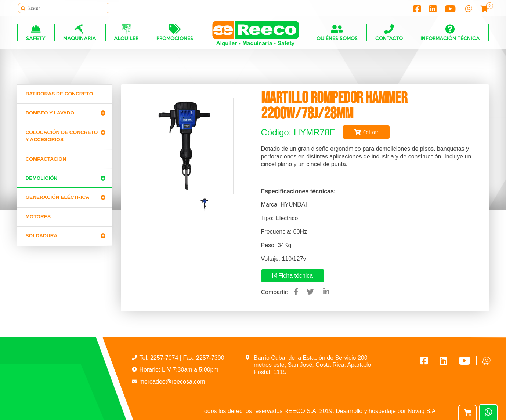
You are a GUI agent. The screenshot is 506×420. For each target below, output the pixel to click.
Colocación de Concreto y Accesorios (62, 136)
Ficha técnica (293, 276)
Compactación (46, 159)
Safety (36, 34)
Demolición (42, 178)
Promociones (174, 34)
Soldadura (42, 236)
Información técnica (450, 34)
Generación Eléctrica (58, 197)
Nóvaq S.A (422, 411)
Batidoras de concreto (59, 94)
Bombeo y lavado (50, 113)
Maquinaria (80, 34)
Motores (38, 217)
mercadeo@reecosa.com (172, 382)
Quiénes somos (337, 34)
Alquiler (126, 34)
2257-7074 (165, 358)
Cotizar (366, 132)
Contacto (389, 34)
